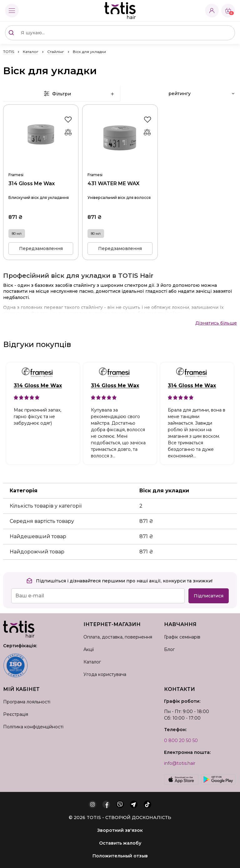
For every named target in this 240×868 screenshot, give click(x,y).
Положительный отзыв (120, 856)
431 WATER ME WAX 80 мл (120, 167)
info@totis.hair (180, 763)
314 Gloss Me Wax (38, 386)
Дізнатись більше (216, 323)
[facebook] (106, 804)
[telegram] (134, 804)
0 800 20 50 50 (181, 740)
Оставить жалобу (120, 843)
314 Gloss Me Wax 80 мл (41, 167)
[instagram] (92, 804)
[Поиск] (11, 33)
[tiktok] (147, 804)
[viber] (120, 804)
